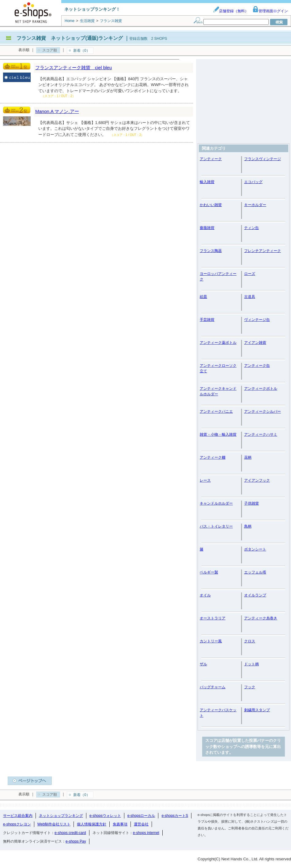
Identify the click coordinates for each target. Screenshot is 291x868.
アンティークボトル (261, 389)
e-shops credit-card (70, 833)
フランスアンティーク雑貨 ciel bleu (74, 68)
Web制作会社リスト (54, 824)
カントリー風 (211, 641)
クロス (250, 641)
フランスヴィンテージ (263, 159)
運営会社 (141, 824)
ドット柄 (251, 664)
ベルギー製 (209, 572)
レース (205, 480)
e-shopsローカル (141, 816)
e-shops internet (146, 833)
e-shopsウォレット (105, 816)
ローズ (250, 274)
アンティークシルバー (263, 411)
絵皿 (203, 297)
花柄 (248, 457)
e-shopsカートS (175, 816)
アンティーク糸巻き (261, 618)
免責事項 (120, 824)
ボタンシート (255, 549)
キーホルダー (255, 205)
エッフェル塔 (255, 572)
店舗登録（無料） (231, 11)
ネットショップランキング (61, 816)
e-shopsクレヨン (17, 824)
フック (250, 687)
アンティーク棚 (213, 457)
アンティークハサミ (261, 434)
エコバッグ (253, 182)
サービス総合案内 (18, 816)
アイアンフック (257, 480)
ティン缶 (251, 228)
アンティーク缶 (257, 366)
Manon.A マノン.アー (57, 111)
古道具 (250, 297)
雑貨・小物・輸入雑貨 (218, 434)
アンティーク (211, 159)
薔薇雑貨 (207, 228)
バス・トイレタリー (216, 526)
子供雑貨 (251, 503)
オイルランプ (255, 595)
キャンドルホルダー (216, 503)
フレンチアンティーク (263, 251)
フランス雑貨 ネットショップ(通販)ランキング (70, 38)
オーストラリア (213, 618)
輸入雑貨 (207, 182)
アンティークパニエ (216, 411)
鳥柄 (248, 526)
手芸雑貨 (207, 320)
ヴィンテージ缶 (257, 320)
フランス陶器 (211, 251)
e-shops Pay (76, 841)
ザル (203, 664)
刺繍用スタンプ (257, 710)
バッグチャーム (213, 687)
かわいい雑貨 (211, 205)
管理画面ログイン (270, 11)
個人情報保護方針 (92, 824)
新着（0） (82, 51)
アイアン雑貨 (255, 343)
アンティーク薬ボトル (218, 343)
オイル (205, 595)
